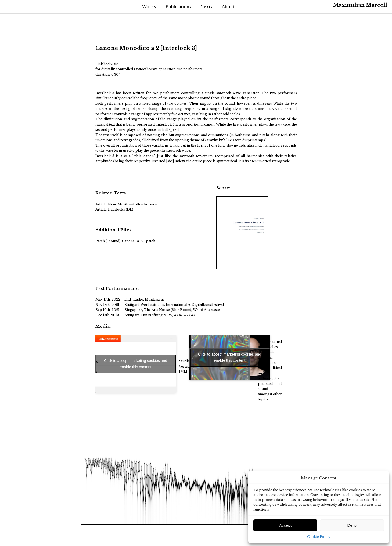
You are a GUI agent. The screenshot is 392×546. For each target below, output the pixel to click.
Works (149, 7)
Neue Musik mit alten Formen (133, 204)
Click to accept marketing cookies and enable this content (136, 364)
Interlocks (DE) (121, 209)
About (228, 7)
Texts (207, 7)
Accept (285, 525)
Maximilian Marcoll (360, 5)
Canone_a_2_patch (139, 241)
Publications (178, 7)
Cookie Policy (319, 537)
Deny (352, 525)
